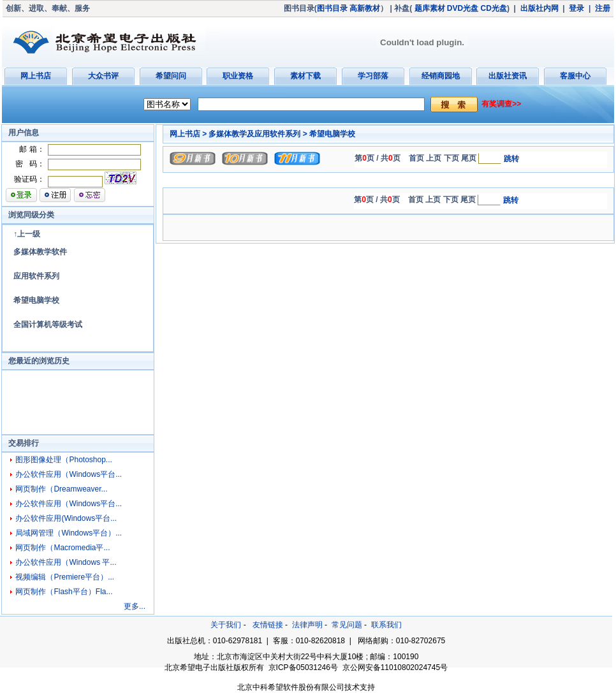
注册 (603, 8)
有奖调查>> (501, 104)
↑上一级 (27, 234)
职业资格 (238, 76)
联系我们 (386, 625)
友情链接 (268, 625)
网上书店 (36, 76)
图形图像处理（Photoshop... (63, 460)
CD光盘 (494, 8)
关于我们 (226, 625)
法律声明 (307, 625)
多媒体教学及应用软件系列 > (258, 134)
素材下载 (305, 76)
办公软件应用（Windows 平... (66, 562)
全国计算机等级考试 (48, 325)
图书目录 (332, 8)
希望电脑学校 (36, 300)
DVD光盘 (463, 8)
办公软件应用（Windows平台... (69, 474)
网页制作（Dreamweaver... (61, 489)
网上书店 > (188, 134)
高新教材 (365, 8)
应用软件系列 (36, 276)
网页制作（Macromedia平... (62, 548)
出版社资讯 (508, 76)
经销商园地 (441, 76)
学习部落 (373, 76)
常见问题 (347, 625)
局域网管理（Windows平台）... (69, 533)
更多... (135, 606)
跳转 (511, 159)
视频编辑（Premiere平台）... (65, 577)
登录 (576, 8)
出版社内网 (539, 8)
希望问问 (171, 76)
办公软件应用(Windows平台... (66, 518)
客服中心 (575, 76)
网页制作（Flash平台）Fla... (64, 592)
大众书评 (103, 76)
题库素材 (430, 8)
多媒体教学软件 (40, 252)
